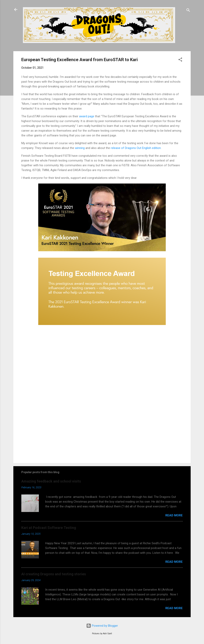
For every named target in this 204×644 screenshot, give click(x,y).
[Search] (188, 11)
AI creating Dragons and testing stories (54, 574)
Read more (174, 515)
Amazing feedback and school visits (51, 481)
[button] (180, 60)
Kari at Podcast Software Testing (49, 528)
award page (87, 116)
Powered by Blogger (102, 626)
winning (80, 148)
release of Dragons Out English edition (136, 148)
